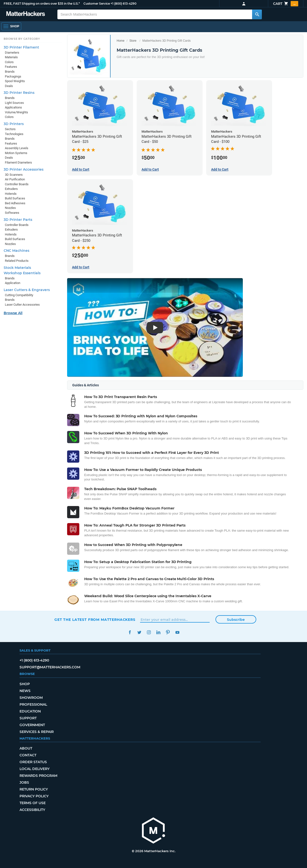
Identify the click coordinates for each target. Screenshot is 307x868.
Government (32, 725)
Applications (13, 107)
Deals (9, 86)
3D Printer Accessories (24, 169)
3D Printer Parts (18, 220)
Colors (9, 62)
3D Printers (14, 124)
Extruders (11, 189)
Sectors (10, 129)
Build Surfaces (15, 198)
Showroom (31, 698)
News (25, 691)
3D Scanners (14, 175)
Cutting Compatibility (19, 295)
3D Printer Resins (19, 93)
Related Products (17, 261)
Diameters (12, 53)
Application (13, 283)
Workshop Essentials (22, 273)
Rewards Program (38, 776)
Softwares (12, 213)
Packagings (13, 76)
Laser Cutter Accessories (22, 305)
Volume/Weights (16, 112)
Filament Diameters (18, 162)
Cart (286, 4)
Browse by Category (22, 39)
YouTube (177, 632)
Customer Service (97, 4)
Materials (11, 57)
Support (28, 718)
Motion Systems (16, 153)
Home (121, 41)
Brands (10, 72)
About (26, 748)
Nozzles (10, 208)
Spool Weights (15, 81)
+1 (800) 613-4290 (123, 4)
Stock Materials (17, 268)
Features (11, 67)
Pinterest (168, 632)
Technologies (14, 134)
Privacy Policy (34, 796)
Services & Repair (37, 732)
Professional (33, 704)
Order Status (33, 762)
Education (30, 711)
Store (133, 41)
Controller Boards (17, 184)
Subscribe (236, 620)
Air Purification (15, 179)
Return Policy (34, 789)
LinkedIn (158, 632)
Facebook (130, 632)
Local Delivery (35, 769)
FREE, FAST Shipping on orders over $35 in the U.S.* (42, 4)
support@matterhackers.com (50, 667)
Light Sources (14, 103)
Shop (25, 684)
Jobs (24, 782)
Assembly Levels (17, 148)
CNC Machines (16, 251)
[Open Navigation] (11, 26)
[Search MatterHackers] (257, 14)
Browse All (13, 313)
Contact (28, 755)
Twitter (139, 632)
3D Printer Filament (21, 47)
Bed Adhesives (15, 203)
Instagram (149, 632)
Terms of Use (33, 803)
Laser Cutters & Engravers (27, 290)
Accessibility (32, 810)
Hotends (11, 194)
